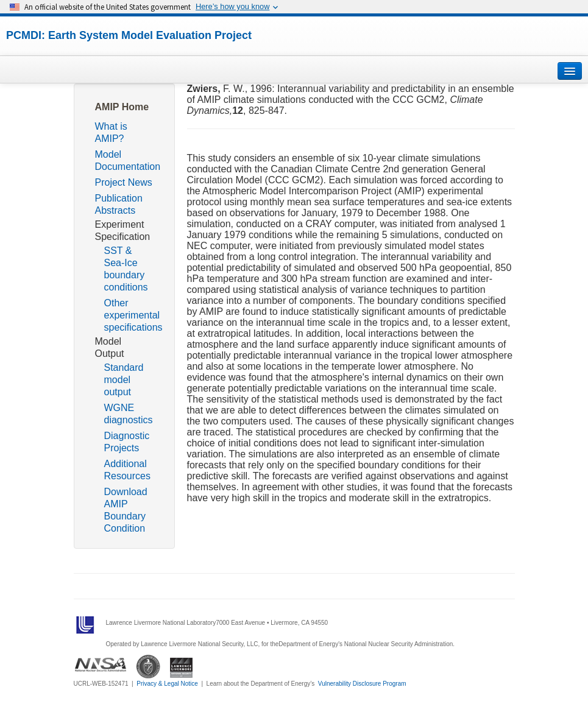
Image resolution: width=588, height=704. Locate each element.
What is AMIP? (111, 132)
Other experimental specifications (133, 315)
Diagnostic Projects (127, 442)
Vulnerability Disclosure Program (362, 684)
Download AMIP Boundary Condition (126, 510)
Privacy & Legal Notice (167, 684)
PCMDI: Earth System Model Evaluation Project (129, 35)
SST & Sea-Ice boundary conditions (126, 269)
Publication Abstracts (119, 204)
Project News (124, 182)
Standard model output (124, 380)
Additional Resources (127, 470)
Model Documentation (128, 160)
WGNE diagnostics (129, 414)
